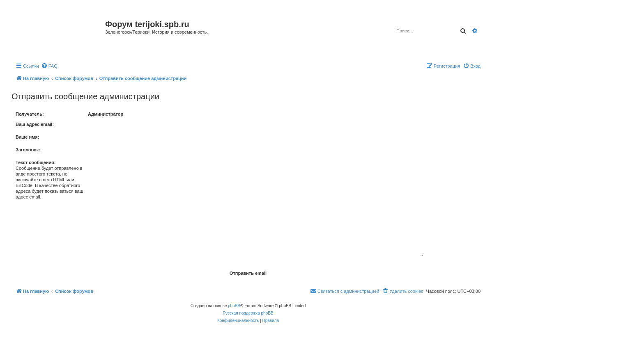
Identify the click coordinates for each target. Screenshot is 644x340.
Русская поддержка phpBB (248, 313)
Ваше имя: (27, 137)
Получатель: (30, 114)
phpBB (234, 306)
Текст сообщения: (36, 162)
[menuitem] (49, 66)
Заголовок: (28, 150)
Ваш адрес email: (35, 124)
